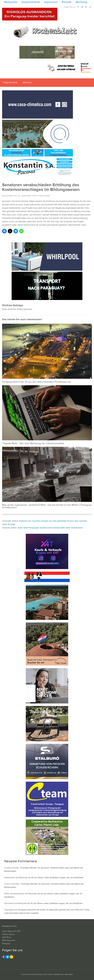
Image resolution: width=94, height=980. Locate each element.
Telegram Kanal (10, 83)
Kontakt (67, 2)
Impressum (51, 2)
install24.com (58, 974)
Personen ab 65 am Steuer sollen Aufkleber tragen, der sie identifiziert (51, 878)
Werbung (81, 2)
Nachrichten (45, 196)
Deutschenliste (31, 2)
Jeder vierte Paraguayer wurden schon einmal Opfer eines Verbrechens (50, 528)
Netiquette (11, 2)
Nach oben (69, 974)
